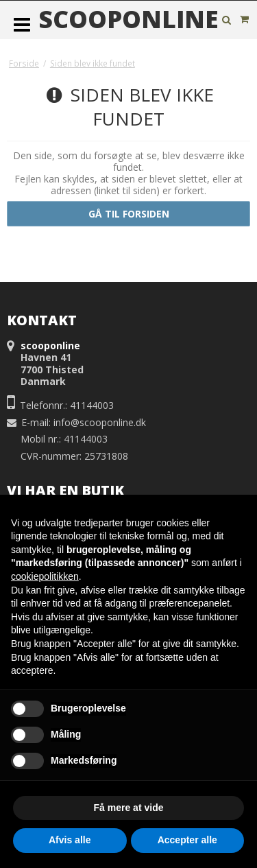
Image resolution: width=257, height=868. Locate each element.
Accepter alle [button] (187, 840)
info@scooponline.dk (100, 422)
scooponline (128, 19)
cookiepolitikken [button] (45, 576)
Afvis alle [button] (70, 840)
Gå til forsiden (129, 214)
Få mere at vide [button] (129, 808)
